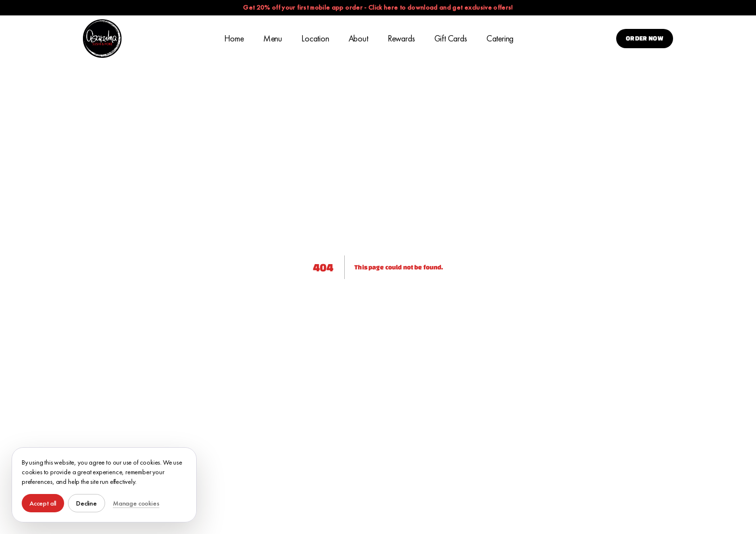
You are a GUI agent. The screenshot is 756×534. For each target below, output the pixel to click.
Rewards (401, 38)
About (358, 38)
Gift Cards (451, 38)
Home (234, 38)
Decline (87, 503)
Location (315, 38)
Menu (273, 38)
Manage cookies (136, 503)
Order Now (645, 38)
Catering (500, 38)
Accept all (43, 503)
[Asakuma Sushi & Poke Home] (102, 39)
